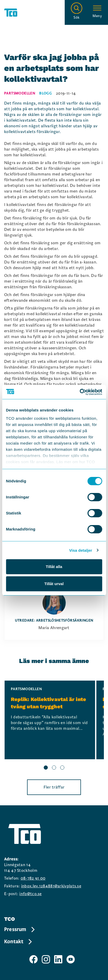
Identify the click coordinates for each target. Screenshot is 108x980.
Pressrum (20, 930)
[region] (54, 726)
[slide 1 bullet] (46, 768)
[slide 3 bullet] (62, 768)
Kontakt (18, 942)
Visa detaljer (81, 550)
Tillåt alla (54, 567)
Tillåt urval (54, 584)
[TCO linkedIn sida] (58, 959)
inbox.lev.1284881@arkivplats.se (51, 886)
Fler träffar (54, 787)
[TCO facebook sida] (34, 959)
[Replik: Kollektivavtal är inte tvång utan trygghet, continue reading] (50, 720)
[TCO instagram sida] (46, 959)
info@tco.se (30, 894)
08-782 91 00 (33, 878)
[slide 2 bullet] (54, 768)
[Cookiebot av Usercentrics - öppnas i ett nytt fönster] (80, 392)
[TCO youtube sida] (71, 959)
